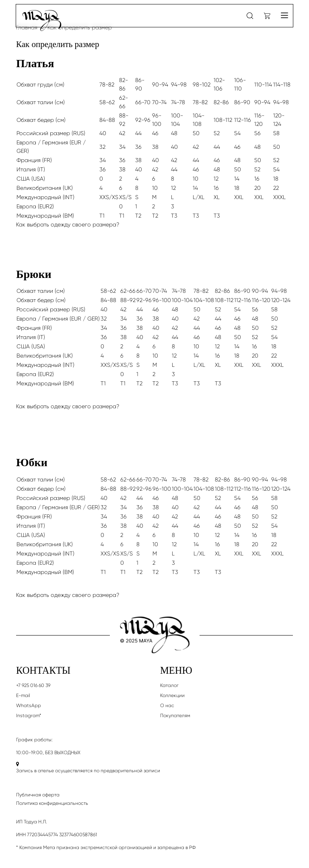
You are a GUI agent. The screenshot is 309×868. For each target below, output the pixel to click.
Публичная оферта (38, 795)
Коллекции (172, 695)
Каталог (169, 685)
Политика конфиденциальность (52, 803)
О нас (167, 706)
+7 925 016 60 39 (33, 685)
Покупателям (175, 716)
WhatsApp (29, 706)
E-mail (23, 695)
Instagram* (29, 716)
